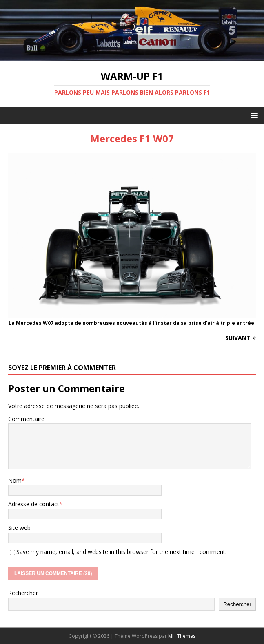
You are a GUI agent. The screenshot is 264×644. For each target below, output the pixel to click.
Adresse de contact (34, 504)
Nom (15, 480)
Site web (19, 528)
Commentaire (26, 419)
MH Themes (182, 636)
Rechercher (23, 593)
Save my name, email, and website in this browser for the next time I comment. (121, 552)
